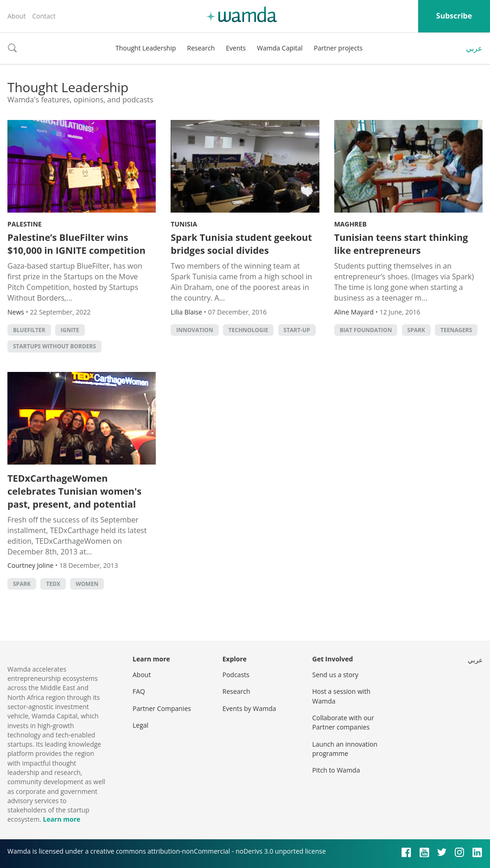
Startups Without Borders (54, 346)
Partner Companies (162, 708)
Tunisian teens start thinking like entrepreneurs (401, 244)
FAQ (139, 691)
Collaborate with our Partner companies (343, 722)
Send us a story (335, 675)
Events (236, 48)
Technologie (248, 330)
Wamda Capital (280, 48)
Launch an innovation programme (345, 749)
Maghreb (350, 224)
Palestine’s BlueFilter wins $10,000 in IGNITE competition (76, 244)
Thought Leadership (146, 48)
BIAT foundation (366, 330)
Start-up (297, 330)
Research (201, 48)
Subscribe (454, 16)
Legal (140, 725)
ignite (70, 330)
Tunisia (184, 224)
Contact (44, 16)
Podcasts (236, 675)
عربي (474, 48)
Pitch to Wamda (336, 770)
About (16, 16)
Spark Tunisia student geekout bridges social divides (241, 244)
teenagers (456, 330)
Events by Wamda (249, 708)
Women (87, 584)
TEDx (53, 584)
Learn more (61, 819)
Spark (416, 330)
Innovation (194, 330)
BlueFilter (29, 330)
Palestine (25, 224)
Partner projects (338, 48)
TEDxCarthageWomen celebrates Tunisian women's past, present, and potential (74, 491)
